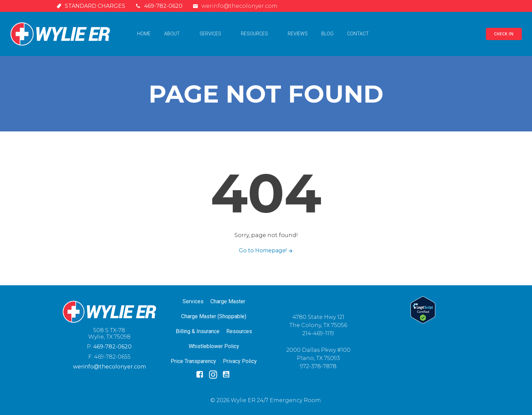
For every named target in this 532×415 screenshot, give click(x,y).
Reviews (298, 34)
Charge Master (228, 301)
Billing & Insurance (198, 331)
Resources (258, 34)
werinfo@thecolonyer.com (109, 367)
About (175, 34)
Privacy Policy (240, 361)
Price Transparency (193, 361)
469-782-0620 (112, 347)
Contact (358, 34)
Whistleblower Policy (214, 346)
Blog (327, 34)
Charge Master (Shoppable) (214, 316)
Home (144, 34)
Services (213, 34)
